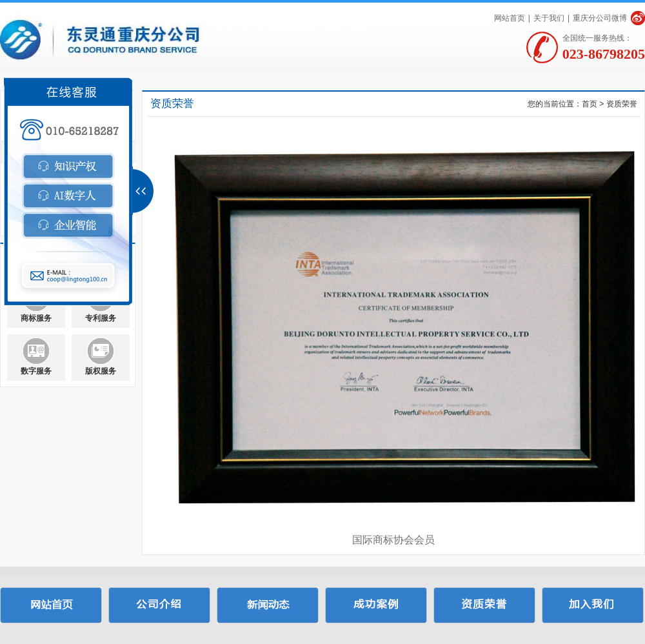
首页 (590, 104)
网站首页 (510, 18)
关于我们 (549, 18)
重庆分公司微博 (600, 18)
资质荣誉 (622, 104)
